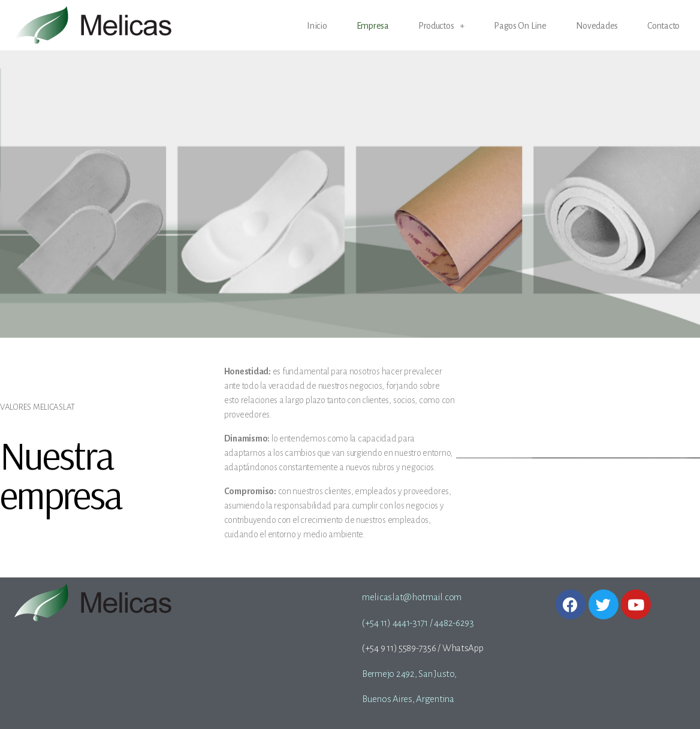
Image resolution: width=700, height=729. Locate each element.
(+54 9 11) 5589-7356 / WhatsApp (423, 648)
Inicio (317, 26)
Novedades (597, 26)
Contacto (663, 26)
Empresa (373, 26)
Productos (441, 26)
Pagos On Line (520, 26)
